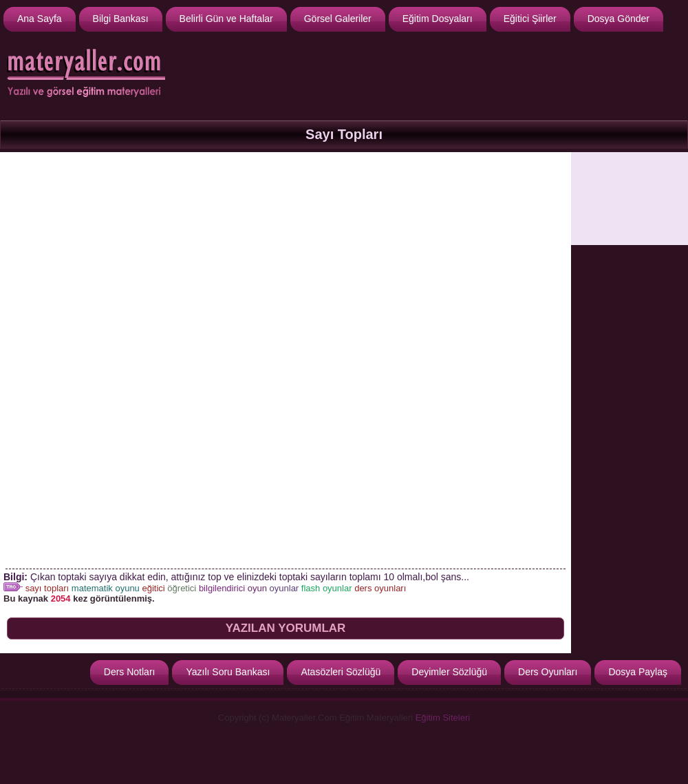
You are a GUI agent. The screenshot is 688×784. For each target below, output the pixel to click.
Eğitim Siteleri (443, 718)
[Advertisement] (630, 199)
